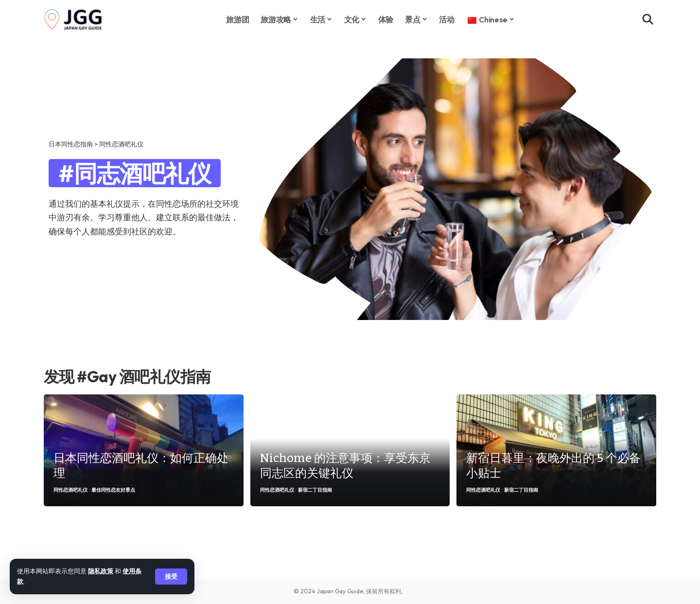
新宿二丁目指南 (315, 490)
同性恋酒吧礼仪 (70, 490)
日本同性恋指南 (71, 144)
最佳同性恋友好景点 (113, 490)
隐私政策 (101, 571)
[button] (171, 577)
